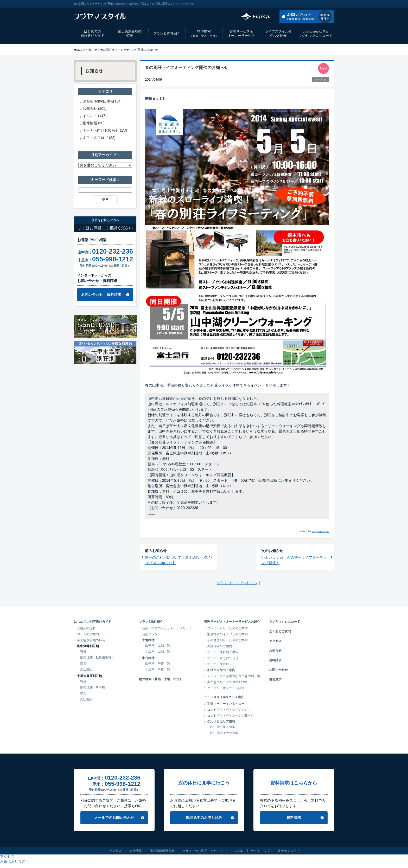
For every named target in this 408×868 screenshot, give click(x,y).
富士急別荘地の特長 (130, 34)
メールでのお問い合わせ (114, 818)
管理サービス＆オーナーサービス (241, 34)
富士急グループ (289, 851)
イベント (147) (95, 116)
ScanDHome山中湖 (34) (102, 101)
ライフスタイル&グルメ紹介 (224, 697)
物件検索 (204, 33)
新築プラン (150, 634)
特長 (83, 651)
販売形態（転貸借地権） (97, 657)
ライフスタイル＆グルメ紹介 (278, 34)
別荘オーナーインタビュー (226, 704)
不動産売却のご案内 (221, 670)
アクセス (292, 4)
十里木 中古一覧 (158, 669)
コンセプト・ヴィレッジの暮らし (231, 716)
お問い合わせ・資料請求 (101, 294)
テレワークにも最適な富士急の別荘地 (234, 676)
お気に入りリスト (320, 4)
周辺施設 (86, 669)
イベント (321, 80)
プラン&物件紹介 (151, 622)
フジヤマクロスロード (315, 34)
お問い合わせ (278, 670)
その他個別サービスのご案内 (227, 640)
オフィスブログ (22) (99, 138)
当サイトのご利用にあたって (203, 851)
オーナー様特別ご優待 (223, 652)
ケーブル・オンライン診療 (226, 688)
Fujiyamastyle (320, 531)
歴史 (83, 663)
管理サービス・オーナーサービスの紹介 (232, 622)
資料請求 (275, 660)
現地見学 (275, 679)
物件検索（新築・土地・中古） (161, 679)
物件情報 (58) (94, 123)
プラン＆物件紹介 (167, 33)
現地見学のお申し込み (204, 818)
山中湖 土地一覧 (158, 645)
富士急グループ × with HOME (228, 682)
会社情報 (136, 851)
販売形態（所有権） (94, 687)
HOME (78, 50)
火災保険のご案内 (220, 646)
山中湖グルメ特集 (223, 727)
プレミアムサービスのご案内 (227, 628)
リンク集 (237, 851)
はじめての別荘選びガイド (93, 34)
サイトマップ (260, 851)
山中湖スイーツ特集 (224, 733)
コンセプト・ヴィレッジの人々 (229, 710)
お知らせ (92, 50)
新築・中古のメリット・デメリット (167, 628)
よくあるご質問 (280, 631)
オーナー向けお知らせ (223, 658)
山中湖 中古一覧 (158, 663)
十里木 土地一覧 (158, 651)
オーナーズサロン (220, 664)
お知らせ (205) (95, 108)
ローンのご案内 (88, 634)
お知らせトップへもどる (237, 583)
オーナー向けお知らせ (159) (106, 130)
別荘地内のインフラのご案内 (227, 634)
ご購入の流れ (86, 628)
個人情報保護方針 (162, 851)
